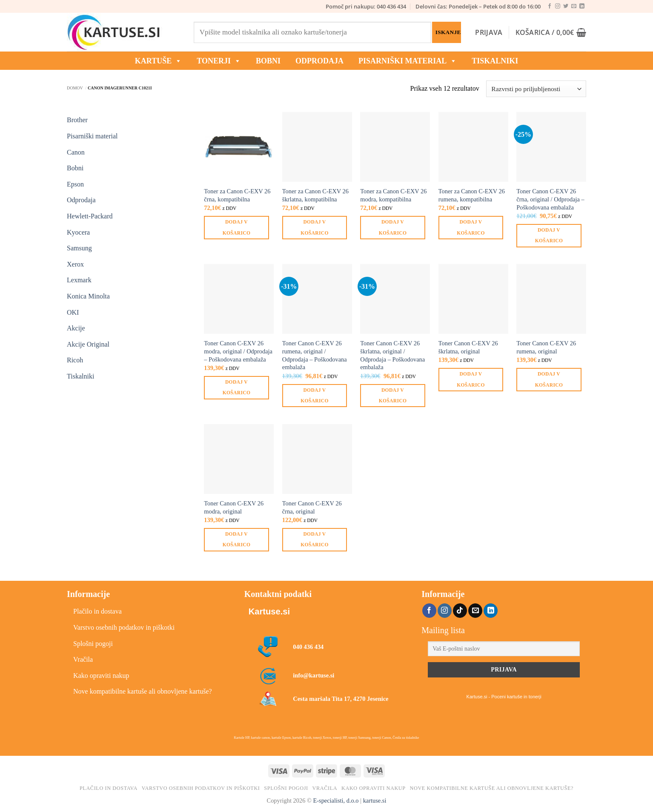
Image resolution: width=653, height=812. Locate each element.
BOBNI (268, 61)
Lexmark (79, 280)
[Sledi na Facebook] (550, 6)
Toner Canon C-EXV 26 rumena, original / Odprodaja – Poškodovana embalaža (315, 355)
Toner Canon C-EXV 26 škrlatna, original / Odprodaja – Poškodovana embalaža (392, 355)
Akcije (76, 328)
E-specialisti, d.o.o (336, 801)
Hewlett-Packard (90, 216)
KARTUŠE (158, 61)
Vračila (83, 659)
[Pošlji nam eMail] (574, 6)
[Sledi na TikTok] (460, 611)
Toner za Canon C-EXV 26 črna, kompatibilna (237, 195)
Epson (75, 184)
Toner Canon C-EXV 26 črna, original (312, 507)
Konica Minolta (88, 296)
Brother (77, 120)
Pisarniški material (408, 61)
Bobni (75, 168)
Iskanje (448, 32)
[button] (489, 32)
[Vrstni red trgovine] (536, 89)
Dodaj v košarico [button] (236, 227)
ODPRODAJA (319, 61)
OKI (73, 312)
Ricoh (75, 360)
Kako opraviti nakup (101, 676)
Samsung (79, 248)
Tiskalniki (495, 61)
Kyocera (78, 232)
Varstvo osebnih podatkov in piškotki (124, 627)
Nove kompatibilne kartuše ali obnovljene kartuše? (143, 691)
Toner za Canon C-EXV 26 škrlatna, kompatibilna (315, 195)
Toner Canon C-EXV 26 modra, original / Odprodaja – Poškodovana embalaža (238, 351)
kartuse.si (375, 801)
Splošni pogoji (93, 644)
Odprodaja (81, 200)
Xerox (75, 264)
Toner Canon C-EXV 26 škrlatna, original (468, 347)
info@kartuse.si (314, 675)
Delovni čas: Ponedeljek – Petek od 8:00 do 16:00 (478, 6)
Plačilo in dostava (97, 611)
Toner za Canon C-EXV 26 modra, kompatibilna (393, 195)
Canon (76, 152)
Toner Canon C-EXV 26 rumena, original (546, 347)
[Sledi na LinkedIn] (582, 6)
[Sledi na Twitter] (566, 6)
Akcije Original (88, 344)
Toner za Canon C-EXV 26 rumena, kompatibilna (472, 195)
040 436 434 (308, 647)
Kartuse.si (269, 611)
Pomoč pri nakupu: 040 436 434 (366, 6)
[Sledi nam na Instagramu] (558, 6)
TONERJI (219, 61)
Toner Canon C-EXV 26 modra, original (234, 507)
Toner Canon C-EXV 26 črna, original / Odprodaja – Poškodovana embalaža (550, 199)
